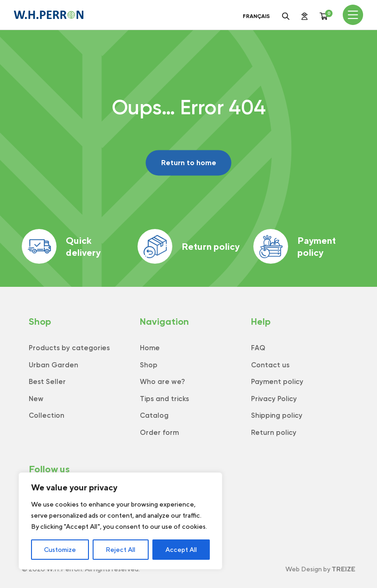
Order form (159, 433)
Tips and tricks (164, 399)
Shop (149, 365)
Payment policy (295, 246)
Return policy (188, 246)
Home (150, 348)
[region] (120, 521)
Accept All (181, 550)
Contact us (270, 365)
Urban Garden (53, 365)
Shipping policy (277, 415)
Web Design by (320, 569)
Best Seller (47, 382)
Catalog (154, 415)
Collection (47, 415)
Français (256, 16)
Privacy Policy (274, 399)
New (36, 399)
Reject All (120, 550)
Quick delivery (61, 246)
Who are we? (162, 382)
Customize (60, 550)
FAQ (258, 348)
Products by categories (69, 348)
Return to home (189, 163)
